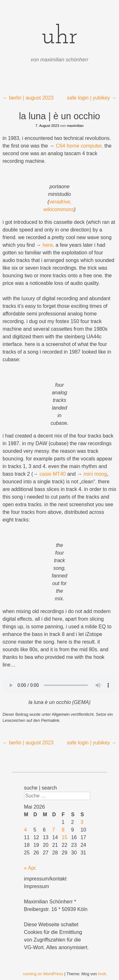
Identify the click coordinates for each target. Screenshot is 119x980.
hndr (102, 974)
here (48, 245)
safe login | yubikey (92, 98)
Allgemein (61, 714)
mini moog (95, 474)
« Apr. (31, 868)
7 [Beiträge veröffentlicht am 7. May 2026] (54, 830)
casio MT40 (53, 474)
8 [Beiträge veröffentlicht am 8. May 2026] (63, 830)
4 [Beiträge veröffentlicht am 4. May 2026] (26, 830)
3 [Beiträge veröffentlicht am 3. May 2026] (82, 822)
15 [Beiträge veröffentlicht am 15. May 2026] (64, 837)
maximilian (75, 126)
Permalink (50, 720)
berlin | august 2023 (28, 98)
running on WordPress (43, 974)
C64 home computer (79, 146)
